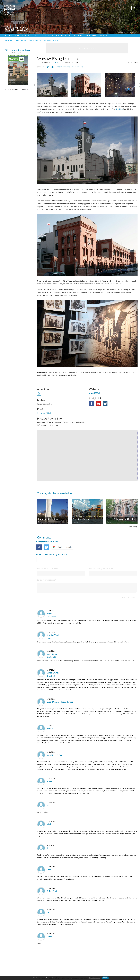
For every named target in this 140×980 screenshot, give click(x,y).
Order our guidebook (18, 53)
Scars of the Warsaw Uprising (121, 519)
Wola (56, 62)
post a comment (63, 67)
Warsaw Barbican (123, 32)
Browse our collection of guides (17, 89)
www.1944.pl (94, 393)
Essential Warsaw (81, 519)
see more (133, 527)
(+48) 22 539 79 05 (71, 62)
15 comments (77, 67)
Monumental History (48, 519)
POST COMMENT (128, 589)
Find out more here (94, 978)
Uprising (119, 109)
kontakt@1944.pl (44, 413)
